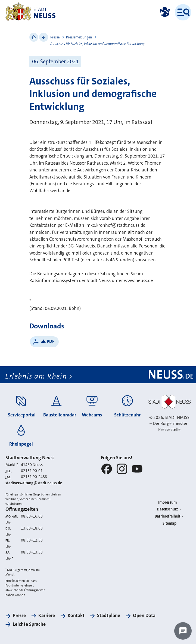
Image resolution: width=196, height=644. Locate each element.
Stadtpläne (109, 616)
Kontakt (76, 616)
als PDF (48, 341)
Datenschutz (167, 509)
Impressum (167, 502)
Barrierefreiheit (167, 516)
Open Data (144, 616)
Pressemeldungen (79, 37)
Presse (55, 37)
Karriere (47, 616)
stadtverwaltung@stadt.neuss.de (34, 483)
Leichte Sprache (29, 624)
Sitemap (169, 523)
